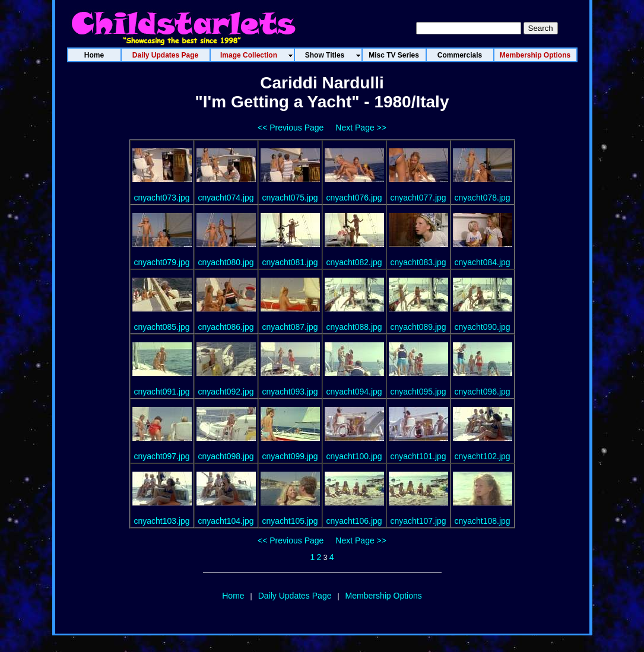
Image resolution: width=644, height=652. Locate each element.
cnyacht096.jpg (482, 392)
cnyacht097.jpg (161, 456)
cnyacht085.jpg (161, 327)
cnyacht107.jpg (418, 521)
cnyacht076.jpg (354, 198)
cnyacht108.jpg (482, 521)
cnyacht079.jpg (161, 262)
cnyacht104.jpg (226, 521)
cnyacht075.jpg (290, 198)
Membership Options (384, 596)
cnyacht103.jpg (161, 521)
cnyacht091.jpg (161, 392)
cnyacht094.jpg (354, 392)
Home (233, 596)
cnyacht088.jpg (354, 327)
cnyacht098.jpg (226, 456)
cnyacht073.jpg (161, 198)
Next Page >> (361, 128)
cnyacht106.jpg (354, 521)
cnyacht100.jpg (354, 456)
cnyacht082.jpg (354, 262)
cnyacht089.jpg (418, 327)
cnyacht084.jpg (482, 262)
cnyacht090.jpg (482, 327)
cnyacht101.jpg (418, 456)
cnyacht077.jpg (418, 198)
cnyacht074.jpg (226, 198)
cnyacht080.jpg (226, 262)
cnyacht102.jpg (482, 456)
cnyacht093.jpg (290, 392)
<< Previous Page (291, 128)
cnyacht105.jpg (290, 521)
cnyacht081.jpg (290, 262)
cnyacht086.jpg (226, 327)
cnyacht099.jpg (290, 456)
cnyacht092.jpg (226, 392)
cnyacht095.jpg (418, 392)
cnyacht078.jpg (482, 198)
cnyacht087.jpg (290, 327)
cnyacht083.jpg (418, 262)
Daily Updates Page (295, 596)
